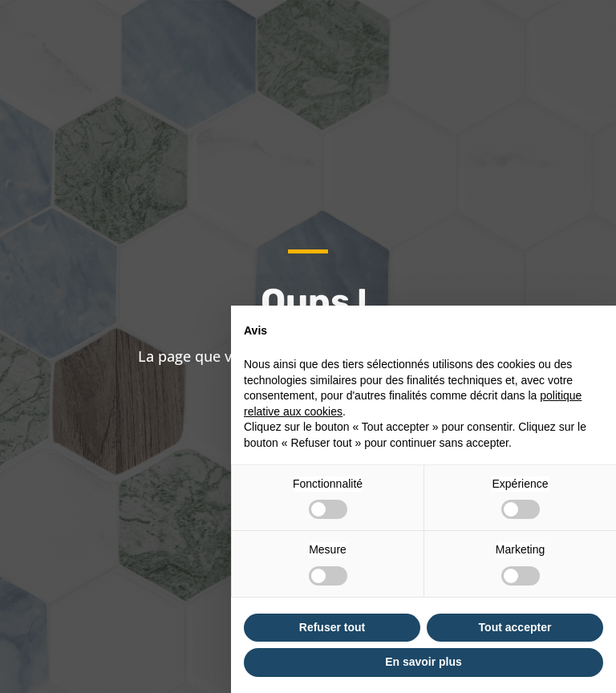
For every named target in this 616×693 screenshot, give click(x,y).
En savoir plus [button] (423, 662)
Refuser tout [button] (332, 627)
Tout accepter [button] (515, 627)
